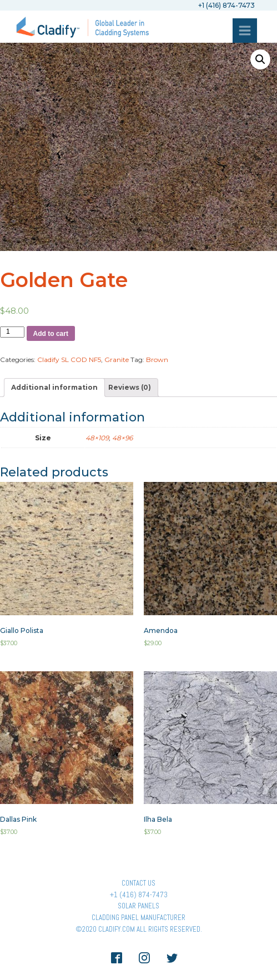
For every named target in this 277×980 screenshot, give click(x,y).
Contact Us (138, 883)
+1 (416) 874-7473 (139, 895)
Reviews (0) (130, 387)
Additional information (54, 387)
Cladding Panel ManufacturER (138, 918)
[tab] (54, 387)
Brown (157, 360)
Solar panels (138, 906)
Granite (117, 360)
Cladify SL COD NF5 (69, 360)
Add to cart (51, 334)
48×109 (97, 438)
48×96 (122, 438)
